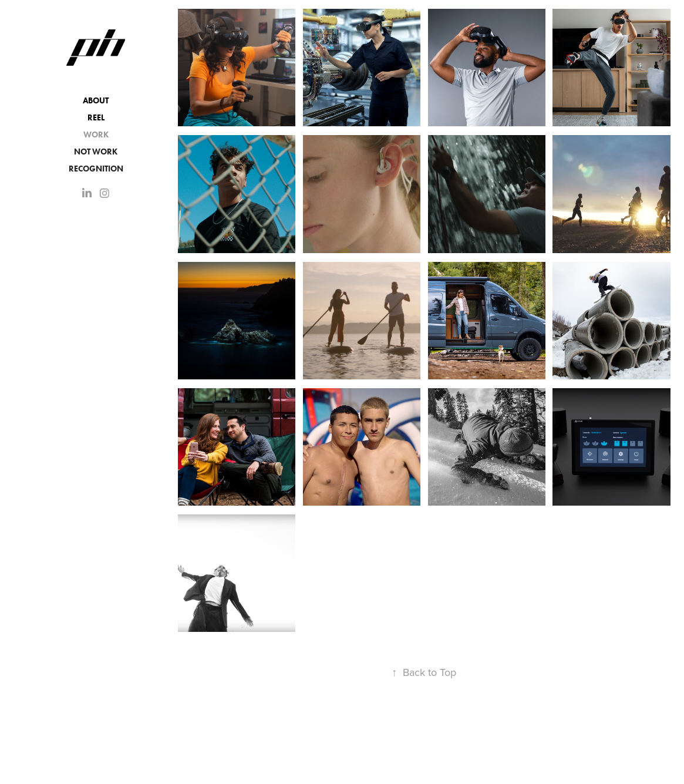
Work (96, 135)
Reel (96, 118)
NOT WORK (96, 152)
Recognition (96, 169)
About (96, 101)
